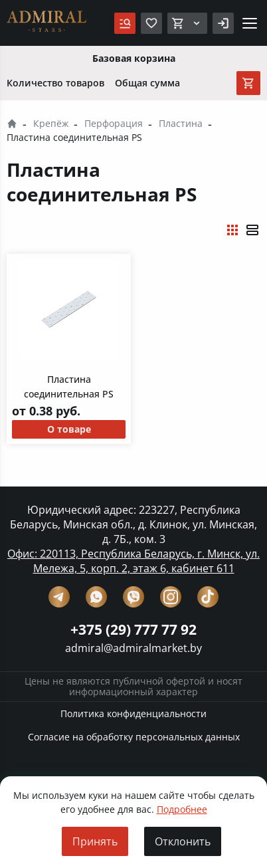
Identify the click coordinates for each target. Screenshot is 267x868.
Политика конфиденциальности (133, 713)
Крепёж (51, 123)
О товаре (69, 429)
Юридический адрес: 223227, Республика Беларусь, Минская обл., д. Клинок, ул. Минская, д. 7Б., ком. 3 (133, 524)
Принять (95, 841)
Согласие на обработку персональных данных (134, 737)
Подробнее (182, 809)
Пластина (181, 123)
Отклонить (183, 841)
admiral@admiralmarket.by (133, 648)
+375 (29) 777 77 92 (133, 629)
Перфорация (114, 123)
